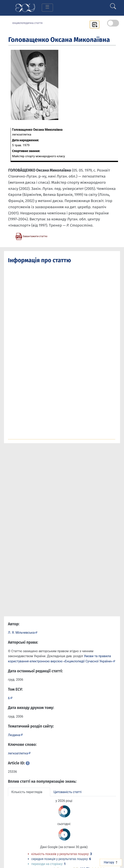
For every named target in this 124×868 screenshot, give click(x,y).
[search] (113, 5)
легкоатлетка (18, 753)
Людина (14, 735)
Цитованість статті (68, 792)
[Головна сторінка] (25, 7)
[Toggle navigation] (47, 8)
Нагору (111, 862)
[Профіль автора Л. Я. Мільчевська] (23, 632)
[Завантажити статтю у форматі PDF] (31, 236)
